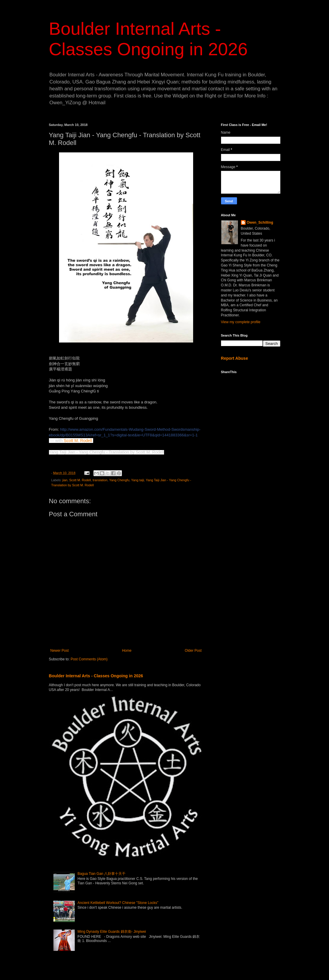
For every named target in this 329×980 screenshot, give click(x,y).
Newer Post (60, 651)
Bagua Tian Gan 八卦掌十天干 (101, 874)
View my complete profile (241, 322)
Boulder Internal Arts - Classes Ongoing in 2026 (96, 676)
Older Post (193, 651)
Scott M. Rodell (78, 441)
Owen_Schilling (260, 222)
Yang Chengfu (119, 480)
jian (65, 480)
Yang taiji (138, 480)
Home (127, 651)
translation (100, 480)
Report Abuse (235, 358)
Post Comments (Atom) (89, 659)
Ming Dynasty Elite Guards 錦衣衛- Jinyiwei (112, 932)
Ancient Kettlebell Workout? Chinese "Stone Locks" (118, 903)
